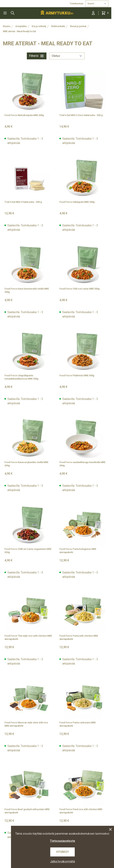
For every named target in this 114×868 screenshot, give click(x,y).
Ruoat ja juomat (78, 26)
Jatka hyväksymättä (62, 861)
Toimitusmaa (77, 4)
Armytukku (21, 26)
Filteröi (37, 56)
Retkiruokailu (58, 26)
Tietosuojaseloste (62, 841)
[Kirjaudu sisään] (93, 13)
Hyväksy (62, 852)
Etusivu (7, 26)
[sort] (67, 56)
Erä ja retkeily (39, 26)
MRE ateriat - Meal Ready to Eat (19, 31)
